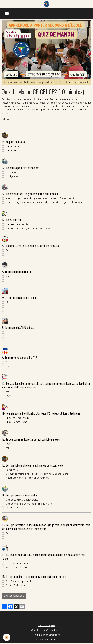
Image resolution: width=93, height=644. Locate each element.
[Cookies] (7, 637)
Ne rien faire (12, 470)
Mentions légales (47, 625)
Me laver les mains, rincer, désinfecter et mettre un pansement (37, 474)
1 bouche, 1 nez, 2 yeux (17, 418)
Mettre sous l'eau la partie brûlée (22, 500)
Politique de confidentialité (47, 635)
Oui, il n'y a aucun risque (18, 563)
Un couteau (11, 172)
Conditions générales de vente (46, 630)
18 (7, 310)
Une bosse (11, 150)
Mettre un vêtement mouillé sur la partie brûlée (29, 504)
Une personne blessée (17, 224)
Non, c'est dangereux (16, 567)
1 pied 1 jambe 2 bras (16, 422)
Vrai (8, 254)
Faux (8, 250)
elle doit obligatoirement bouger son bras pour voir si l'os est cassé (40, 198)
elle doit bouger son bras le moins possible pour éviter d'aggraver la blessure (44, 202)
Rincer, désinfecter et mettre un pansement (27, 478)
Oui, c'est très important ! (18, 581)
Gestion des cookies (46, 640)
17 (7, 302)
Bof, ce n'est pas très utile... (19, 585)
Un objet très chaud (15, 176)
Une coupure (12, 146)
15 (7, 306)
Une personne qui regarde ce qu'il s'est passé (28, 228)
